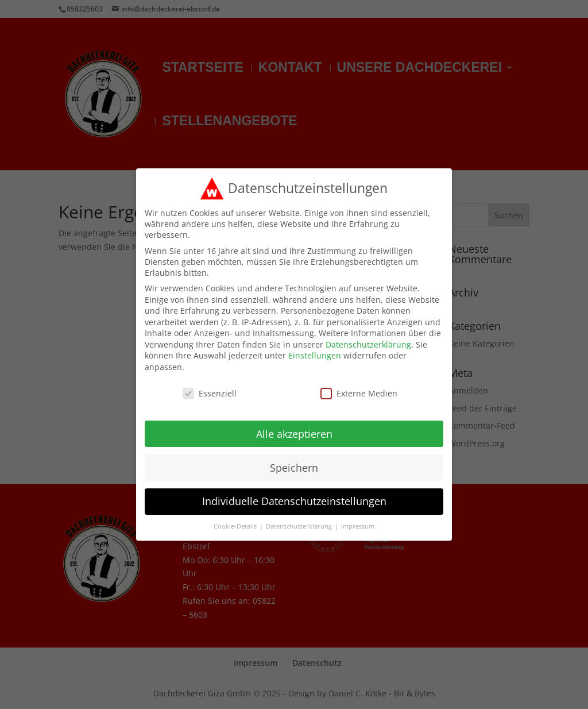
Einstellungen (315, 348)
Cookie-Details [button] (236, 519)
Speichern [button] (294, 460)
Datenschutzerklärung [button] (300, 519)
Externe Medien (359, 386)
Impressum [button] (358, 519)
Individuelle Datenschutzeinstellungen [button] (294, 494)
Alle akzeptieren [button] (294, 426)
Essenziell (210, 386)
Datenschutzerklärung (368, 337)
